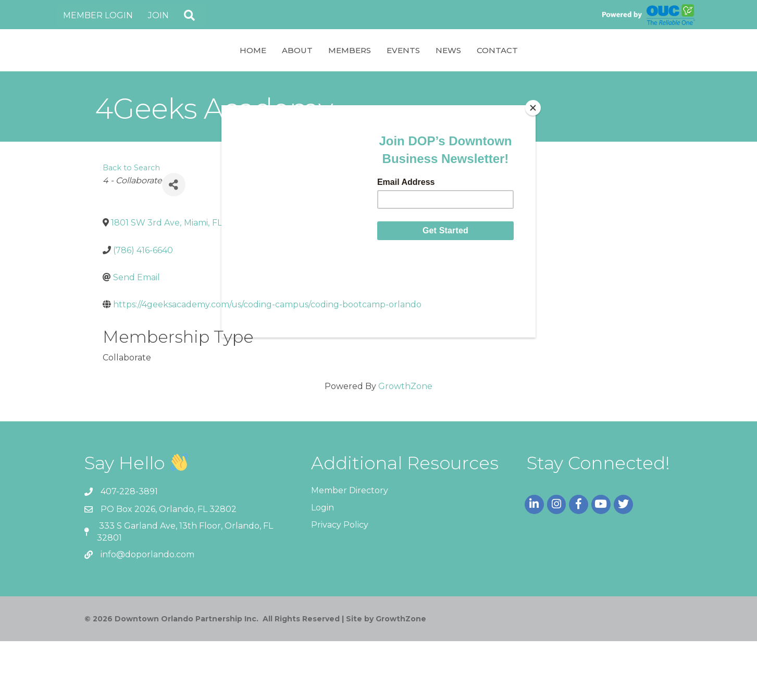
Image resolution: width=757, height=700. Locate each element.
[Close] (533, 108)
